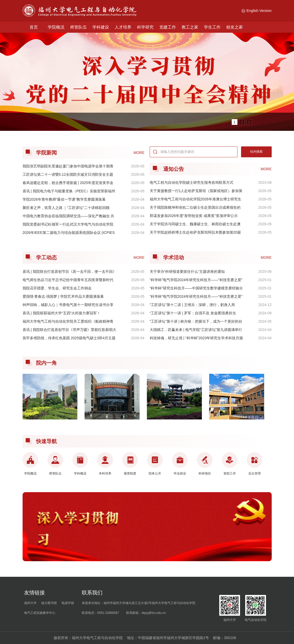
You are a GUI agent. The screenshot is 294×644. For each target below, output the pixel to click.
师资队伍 (78, 27)
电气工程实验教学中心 (40, 613)
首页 (34, 27)
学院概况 (56, 27)
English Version (257, 11)
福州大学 (30, 603)
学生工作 (212, 27)
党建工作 (168, 27)
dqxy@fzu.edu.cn (154, 613)
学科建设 (101, 27)
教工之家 (190, 27)
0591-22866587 (108, 613)
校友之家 (235, 27)
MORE (266, 169)
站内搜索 (256, 152)
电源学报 (68, 603)
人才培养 (123, 27)
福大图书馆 (49, 603)
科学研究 (145, 27)
